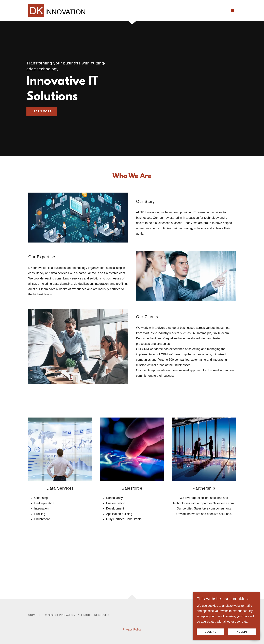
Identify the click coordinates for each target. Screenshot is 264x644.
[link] (57, 10)
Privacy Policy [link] (132, 629)
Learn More (42, 111)
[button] (232, 10)
